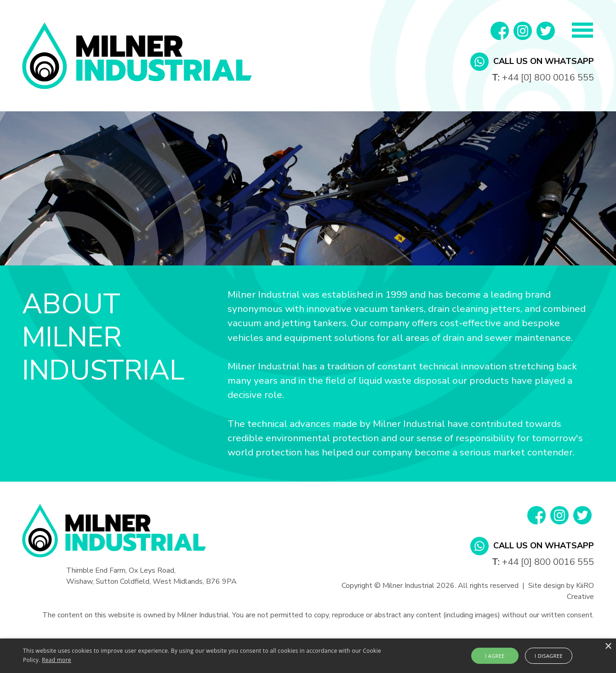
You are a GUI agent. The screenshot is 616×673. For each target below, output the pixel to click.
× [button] (608, 647)
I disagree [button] (549, 656)
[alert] (308, 656)
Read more (57, 660)
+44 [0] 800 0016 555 (548, 78)
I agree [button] (495, 656)
